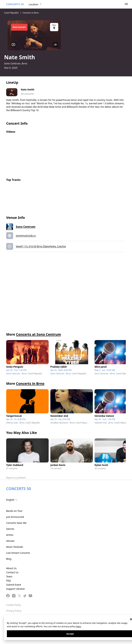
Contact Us (12, 572)
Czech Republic (11, 13)
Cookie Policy (14, 605)
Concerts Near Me (16, 523)
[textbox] (12, 500)
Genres (10, 529)
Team (9, 576)
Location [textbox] (34, 4)
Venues (10, 541)
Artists (10, 535)
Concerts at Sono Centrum (38, 334)
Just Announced (15, 517)
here (78, 626)
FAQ (9, 581)
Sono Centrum (26, 227)
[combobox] (35, 4)
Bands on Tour (14, 511)
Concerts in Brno (31, 13)
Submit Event (14, 585)
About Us (11, 568)
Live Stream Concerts (18, 553)
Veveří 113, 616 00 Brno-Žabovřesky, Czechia (41, 246)
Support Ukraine (15, 589)
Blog (9, 559)
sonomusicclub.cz (26, 236)
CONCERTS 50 (15, 4)
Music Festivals (15, 547)
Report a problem (16, 478)
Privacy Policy (14, 611)
